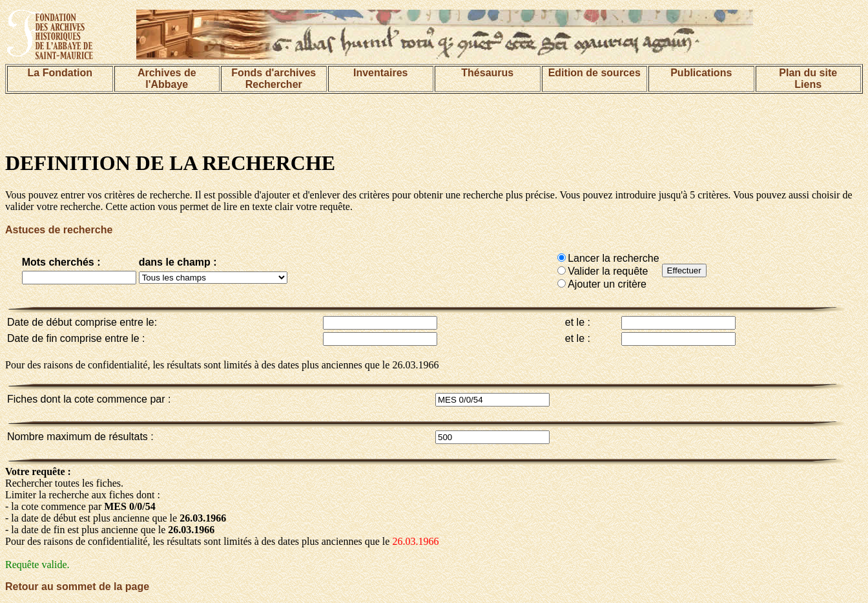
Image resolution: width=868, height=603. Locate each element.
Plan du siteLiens (808, 79)
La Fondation (60, 73)
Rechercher (274, 84)
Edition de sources (594, 73)
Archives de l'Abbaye (167, 79)
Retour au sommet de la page (77, 587)
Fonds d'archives (274, 73)
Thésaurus (487, 73)
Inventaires (380, 73)
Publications (701, 73)
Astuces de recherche (59, 230)
